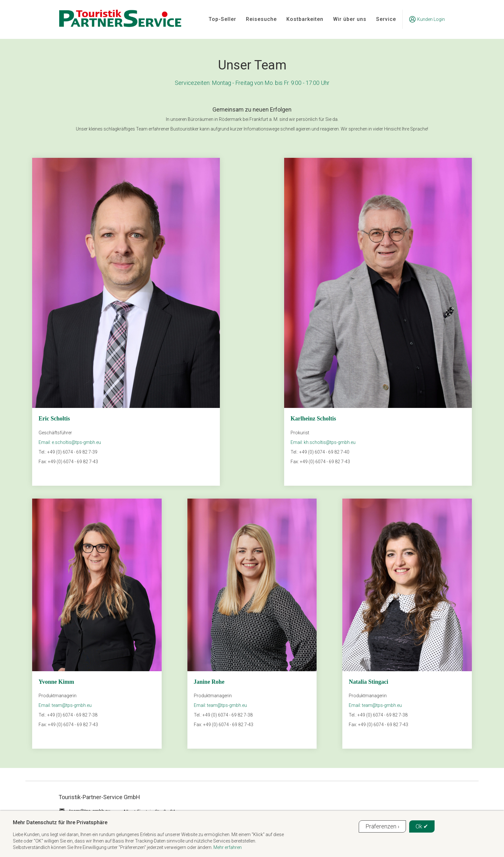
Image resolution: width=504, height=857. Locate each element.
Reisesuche (261, 19)
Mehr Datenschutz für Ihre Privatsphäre (60, 822)
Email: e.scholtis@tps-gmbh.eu (70, 442)
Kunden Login (427, 19)
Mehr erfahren (228, 847)
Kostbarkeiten (305, 19)
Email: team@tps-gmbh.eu (65, 705)
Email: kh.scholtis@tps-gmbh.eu (323, 442)
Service (386, 19)
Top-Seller (222, 19)
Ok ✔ (422, 826)
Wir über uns (350, 19)
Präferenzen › (382, 826)
